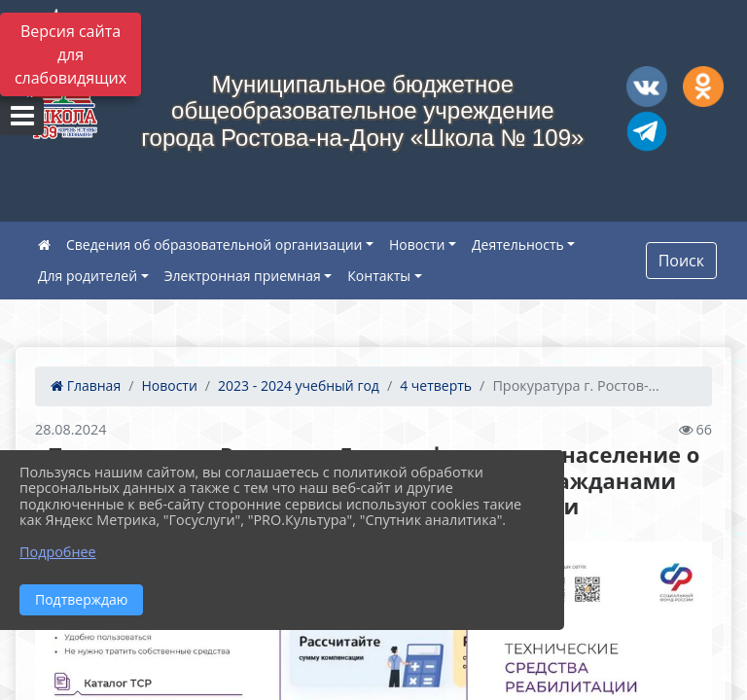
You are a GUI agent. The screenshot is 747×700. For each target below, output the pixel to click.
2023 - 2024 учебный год (299, 385)
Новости (417, 245)
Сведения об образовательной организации (214, 245)
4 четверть (436, 385)
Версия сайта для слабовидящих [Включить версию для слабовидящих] (71, 54)
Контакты (379, 276)
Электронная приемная (243, 276)
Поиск (681, 261)
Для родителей (88, 276)
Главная (86, 385)
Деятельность (518, 245)
